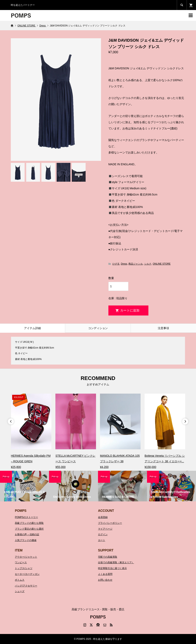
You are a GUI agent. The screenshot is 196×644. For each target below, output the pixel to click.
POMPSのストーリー (26, 517)
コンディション (98, 328)
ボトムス (20, 580)
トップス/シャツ (23, 568)
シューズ (20, 591)
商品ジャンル (136, 264)
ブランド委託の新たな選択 (29, 529)
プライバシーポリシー (110, 523)
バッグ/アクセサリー (26, 586)
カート (102, 540)
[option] (31, 432)
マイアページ (105, 529)
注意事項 (163, 328)
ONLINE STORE (162, 264)
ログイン (103, 534)
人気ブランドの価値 (26, 540)
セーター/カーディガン (27, 574)
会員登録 (103, 517)
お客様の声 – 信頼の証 (27, 534)
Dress (124, 264)
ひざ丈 (116, 264)
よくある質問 (105, 574)
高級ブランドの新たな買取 (29, 523)
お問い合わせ (105, 580)
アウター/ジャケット (26, 557)
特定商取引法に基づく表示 (112, 568)
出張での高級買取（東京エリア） (116, 562)
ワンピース (21, 562)
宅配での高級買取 (108, 557)
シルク (148, 264)
